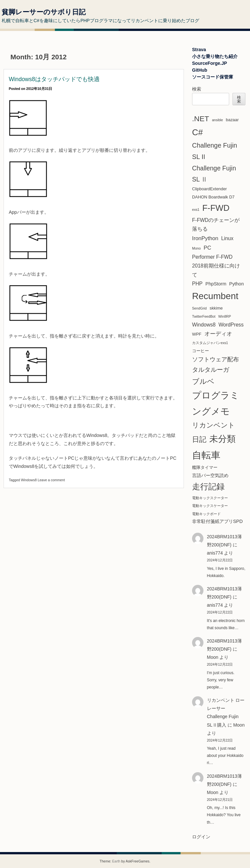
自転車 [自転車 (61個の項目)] (206, 455)
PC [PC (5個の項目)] (208, 248)
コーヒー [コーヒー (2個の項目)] (201, 351)
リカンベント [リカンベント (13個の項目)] (214, 425)
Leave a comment (51, 480)
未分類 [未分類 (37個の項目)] (222, 439)
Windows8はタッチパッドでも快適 (54, 79)
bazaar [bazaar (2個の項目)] (232, 120)
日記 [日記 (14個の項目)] (199, 439)
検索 (197, 89)
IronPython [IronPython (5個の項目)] (205, 238)
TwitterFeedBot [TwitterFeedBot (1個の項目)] (204, 316)
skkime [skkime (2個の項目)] (216, 308)
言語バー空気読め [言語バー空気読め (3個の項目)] (210, 475)
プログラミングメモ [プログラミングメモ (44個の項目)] (216, 403)
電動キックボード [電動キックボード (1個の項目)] (206, 514)
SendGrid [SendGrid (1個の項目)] (199, 308)
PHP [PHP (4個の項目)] (197, 284)
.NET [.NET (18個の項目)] (201, 119)
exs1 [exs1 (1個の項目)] (196, 210)
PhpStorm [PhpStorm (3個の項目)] (216, 284)
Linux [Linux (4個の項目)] (227, 238)
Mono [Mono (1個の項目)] (196, 248)
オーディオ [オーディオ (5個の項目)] (218, 334)
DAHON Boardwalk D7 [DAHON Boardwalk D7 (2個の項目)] (213, 197)
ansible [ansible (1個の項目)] (217, 120)
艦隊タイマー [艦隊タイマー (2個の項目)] (205, 467)
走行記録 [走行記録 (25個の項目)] (208, 487)
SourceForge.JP (209, 63)
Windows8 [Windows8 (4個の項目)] (204, 325)
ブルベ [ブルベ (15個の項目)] (203, 381)
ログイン (201, 837)
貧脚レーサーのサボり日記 (44, 12)
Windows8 (29, 480)
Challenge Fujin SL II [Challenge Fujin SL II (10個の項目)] (215, 151)
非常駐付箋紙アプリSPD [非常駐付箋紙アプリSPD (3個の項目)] (217, 521)
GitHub (200, 70)
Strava (199, 50)
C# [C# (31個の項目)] (197, 132)
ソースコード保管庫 (213, 77)
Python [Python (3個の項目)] (236, 284)
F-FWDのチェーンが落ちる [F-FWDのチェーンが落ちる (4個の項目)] (216, 224)
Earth (116, 861)
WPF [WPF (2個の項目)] (197, 334)
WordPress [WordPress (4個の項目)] (231, 325)
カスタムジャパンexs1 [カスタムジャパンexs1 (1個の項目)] (210, 343)
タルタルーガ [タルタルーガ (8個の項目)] (211, 370)
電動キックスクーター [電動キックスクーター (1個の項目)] (210, 498)
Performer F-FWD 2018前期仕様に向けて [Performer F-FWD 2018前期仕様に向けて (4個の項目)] (216, 266)
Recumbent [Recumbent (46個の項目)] (215, 296)
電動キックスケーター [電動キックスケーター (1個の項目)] (210, 506)
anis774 (215, 553)
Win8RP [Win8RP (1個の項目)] (225, 316)
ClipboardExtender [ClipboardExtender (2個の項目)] (209, 189)
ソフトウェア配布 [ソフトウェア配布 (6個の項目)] (215, 359)
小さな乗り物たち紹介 (215, 56)
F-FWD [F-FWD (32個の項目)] (216, 208)
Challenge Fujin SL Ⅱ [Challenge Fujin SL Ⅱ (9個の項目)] (214, 174)
